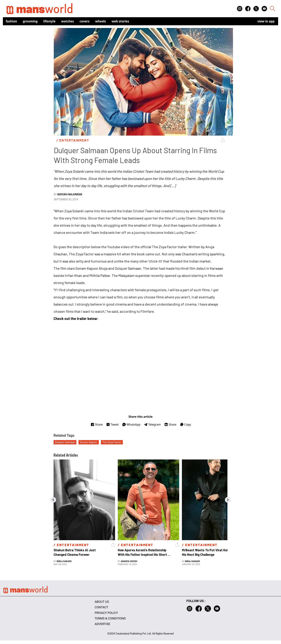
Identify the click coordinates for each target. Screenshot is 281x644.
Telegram (152, 424)
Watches (68, 21)
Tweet (112, 424)
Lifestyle (49, 21)
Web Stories (120, 21)
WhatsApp (131, 424)
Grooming (30, 21)
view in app (266, 21)
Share (97, 424)
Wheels (101, 21)
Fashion (11, 21)
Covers (84, 21)
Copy (185, 424)
